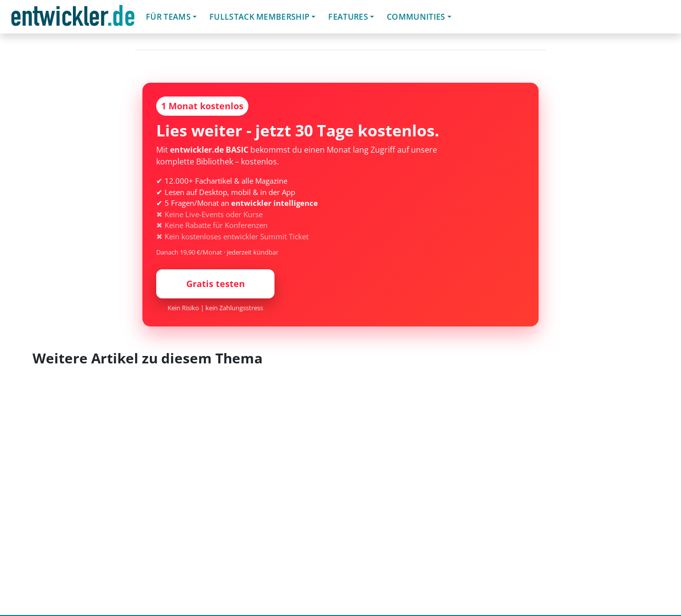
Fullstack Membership (259, 17)
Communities (416, 17)
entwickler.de (73, 18)
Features (348, 17)
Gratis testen (216, 284)
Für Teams (168, 17)
